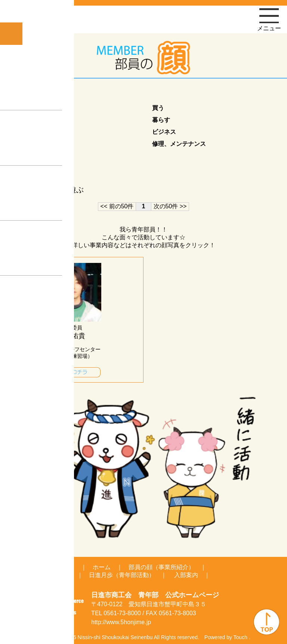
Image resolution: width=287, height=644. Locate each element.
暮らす (161, 120)
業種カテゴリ (39, 95)
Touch (240, 637)
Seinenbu (141, 637)
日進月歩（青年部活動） (122, 575)
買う (158, 108)
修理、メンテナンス (179, 144)
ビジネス (164, 132)
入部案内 (186, 575)
